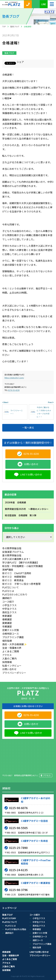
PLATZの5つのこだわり (15, 594)
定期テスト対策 (11, 630)
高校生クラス (9, 612)
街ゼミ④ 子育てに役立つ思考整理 (21, 584)
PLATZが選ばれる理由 (16, 929)
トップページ (9, 908)
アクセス (7, 655)
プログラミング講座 (13, 637)
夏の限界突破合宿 (12, 555)
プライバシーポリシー (14, 673)
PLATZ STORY (9, 918)
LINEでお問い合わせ (39, 952)
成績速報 (6, 952)
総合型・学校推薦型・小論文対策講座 (23, 566)
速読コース (38, 940)
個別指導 (7, 641)
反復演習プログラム (13, 552)
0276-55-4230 (14, 390)
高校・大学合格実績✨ (14, 644)
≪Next (5, 402)
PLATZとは (8, 591)
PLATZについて (11, 587)
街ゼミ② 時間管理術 (14, 577)
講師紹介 (7, 598)
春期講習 (7, 619)
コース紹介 (8, 602)
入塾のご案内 (9, 658)
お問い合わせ (9, 669)
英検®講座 (8, 570)
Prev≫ (51, 402)
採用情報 (7, 662)
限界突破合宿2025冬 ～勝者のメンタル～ (27, 509)
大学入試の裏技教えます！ (17, 559)
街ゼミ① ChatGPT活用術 (17, 573)
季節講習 (7, 616)
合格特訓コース (11, 634)
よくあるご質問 (11, 651)
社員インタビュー (12, 666)
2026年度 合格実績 (15, 502)
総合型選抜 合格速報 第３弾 (21, 515)
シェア (20, 62)
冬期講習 (7, 626)
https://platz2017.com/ (14, 378)
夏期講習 (7, 623)
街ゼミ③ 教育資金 (13, 580)
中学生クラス (9, 609)
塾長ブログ (9, 53)
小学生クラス (9, 605)
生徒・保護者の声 (12, 648)
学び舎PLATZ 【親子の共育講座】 (21, 562)
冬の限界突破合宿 (12, 548)
